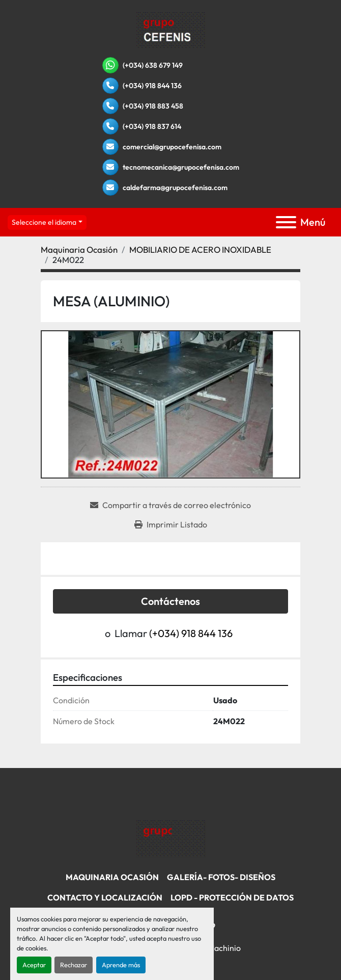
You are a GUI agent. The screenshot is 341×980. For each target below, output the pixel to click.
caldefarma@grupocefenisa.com (175, 188)
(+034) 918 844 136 (152, 86)
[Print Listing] (171, 524)
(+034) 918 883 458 (153, 106)
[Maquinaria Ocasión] (79, 249)
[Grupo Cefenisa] (171, 838)
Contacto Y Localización (105, 897)
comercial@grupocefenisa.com (172, 147)
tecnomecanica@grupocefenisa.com (181, 167)
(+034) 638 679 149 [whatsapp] (153, 65)
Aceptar (34, 965)
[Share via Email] (170, 505)
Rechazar (74, 965)
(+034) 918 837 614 (152, 126)
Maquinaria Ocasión (112, 877)
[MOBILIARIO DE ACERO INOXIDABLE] (200, 249)
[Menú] (286, 222)
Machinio (224, 948)
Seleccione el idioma (44, 222)
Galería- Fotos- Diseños (221, 877)
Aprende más (121, 965)
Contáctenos (170, 601)
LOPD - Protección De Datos (232, 897)
